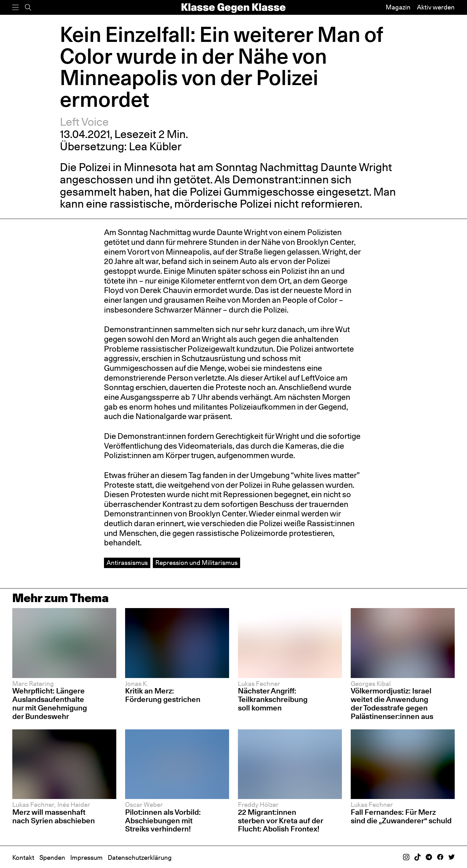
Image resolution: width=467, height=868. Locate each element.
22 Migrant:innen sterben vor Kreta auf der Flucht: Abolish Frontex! (281, 821)
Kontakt (23, 858)
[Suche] (28, 7)
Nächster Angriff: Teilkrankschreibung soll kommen (273, 699)
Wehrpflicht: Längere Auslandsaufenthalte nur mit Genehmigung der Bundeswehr (50, 703)
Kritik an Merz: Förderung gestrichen (163, 695)
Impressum (86, 858)
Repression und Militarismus (196, 563)
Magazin (398, 7)
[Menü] (15, 7)
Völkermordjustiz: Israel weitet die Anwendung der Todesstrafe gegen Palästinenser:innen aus (392, 703)
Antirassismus (127, 563)
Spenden (52, 858)
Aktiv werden (436, 7)
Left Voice (84, 122)
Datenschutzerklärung (140, 858)
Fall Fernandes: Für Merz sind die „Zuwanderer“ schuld (401, 816)
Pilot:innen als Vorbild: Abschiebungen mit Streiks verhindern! (163, 821)
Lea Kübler (155, 146)
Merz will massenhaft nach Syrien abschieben (54, 816)
